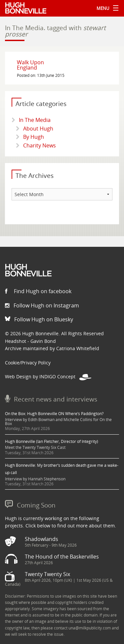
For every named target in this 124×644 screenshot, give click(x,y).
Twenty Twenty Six (47, 574)
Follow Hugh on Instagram (42, 305)
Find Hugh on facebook (38, 291)
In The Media (35, 120)
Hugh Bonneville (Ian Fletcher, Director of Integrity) (52, 441)
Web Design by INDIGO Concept (48, 376)
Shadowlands (41, 539)
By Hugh (34, 137)
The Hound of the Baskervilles (62, 557)
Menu (106, 8)
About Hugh (38, 129)
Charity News (40, 145)
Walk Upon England (30, 65)
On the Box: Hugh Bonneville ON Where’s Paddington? (54, 414)
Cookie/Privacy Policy (28, 363)
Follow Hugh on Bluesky (39, 319)
